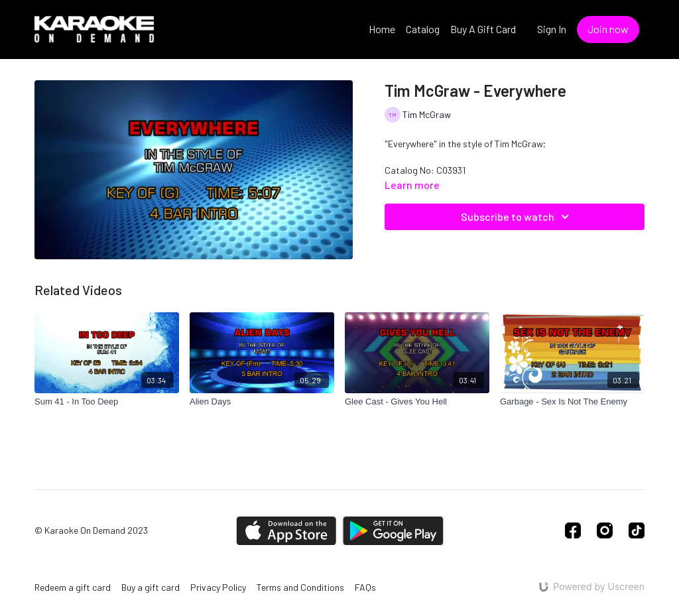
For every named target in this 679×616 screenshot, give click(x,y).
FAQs (365, 587)
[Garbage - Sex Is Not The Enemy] (572, 402)
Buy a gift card (151, 587)
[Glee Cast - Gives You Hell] (417, 402)
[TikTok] (637, 530)
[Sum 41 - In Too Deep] (107, 402)
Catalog (423, 29)
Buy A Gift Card (483, 29)
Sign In (552, 29)
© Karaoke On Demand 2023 (91, 530)
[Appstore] (286, 531)
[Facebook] (573, 530)
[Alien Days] (262, 402)
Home (382, 29)
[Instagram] (605, 530)
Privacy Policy (218, 587)
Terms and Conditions (300, 587)
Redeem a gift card (73, 587)
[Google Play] (393, 531)
